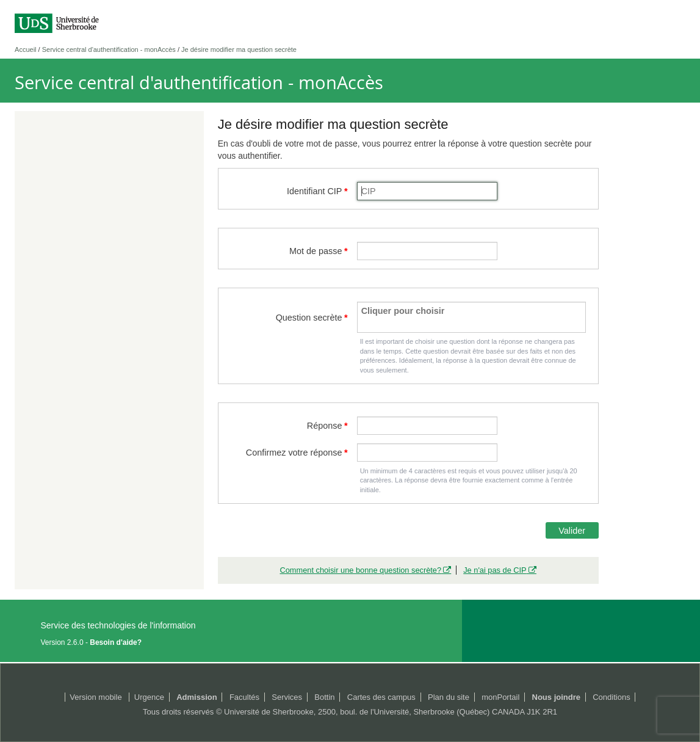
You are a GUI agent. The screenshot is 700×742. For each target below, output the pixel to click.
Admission (197, 697)
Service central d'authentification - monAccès (109, 49)
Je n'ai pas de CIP (495, 570)
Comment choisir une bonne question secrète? (360, 570)
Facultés (244, 697)
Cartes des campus (381, 697)
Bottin (324, 697)
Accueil (25, 49)
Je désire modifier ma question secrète (239, 49)
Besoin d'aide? (116, 642)
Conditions (611, 697)
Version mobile (96, 697)
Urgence (149, 697)
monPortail (500, 697)
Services (287, 697)
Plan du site (449, 697)
